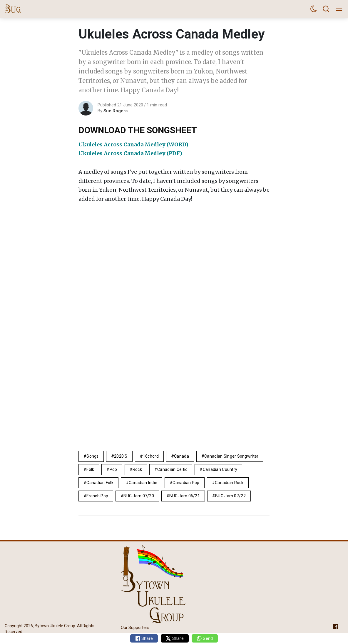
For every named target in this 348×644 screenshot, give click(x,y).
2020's (121, 456)
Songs (92, 456)
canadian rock (229, 483)
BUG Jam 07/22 (230, 496)
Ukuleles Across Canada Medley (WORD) (133, 144)
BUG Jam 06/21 (185, 496)
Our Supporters (135, 627)
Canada (181, 456)
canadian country (220, 469)
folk (90, 469)
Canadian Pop (186, 483)
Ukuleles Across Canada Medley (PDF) (130, 153)
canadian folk (100, 483)
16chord (151, 456)
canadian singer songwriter (231, 456)
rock (137, 469)
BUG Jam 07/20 (139, 496)
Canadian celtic (172, 469)
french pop (97, 496)
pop (113, 469)
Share (144, 638)
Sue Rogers (116, 111)
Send (205, 638)
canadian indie (143, 483)
